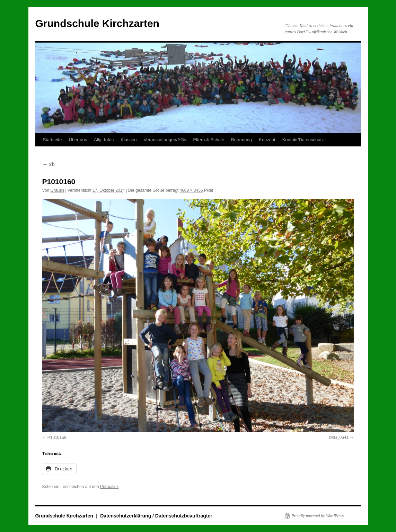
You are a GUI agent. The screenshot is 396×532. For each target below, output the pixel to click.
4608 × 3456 (191, 190)
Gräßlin (57, 190)
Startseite (52, 140)
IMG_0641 (339, 438)
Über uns (78, 140)
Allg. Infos (104, 140)
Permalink (109, 487)
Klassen (129, 140)
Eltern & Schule (209, 140)
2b (49, 164)
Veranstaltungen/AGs (165, 140)
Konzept (267, 140)
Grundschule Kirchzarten (97, 23)
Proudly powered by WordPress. (318, 516)
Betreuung (241, 140)
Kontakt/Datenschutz (303, 140)
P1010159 (57, 438)
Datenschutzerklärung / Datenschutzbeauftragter (156, 516)
